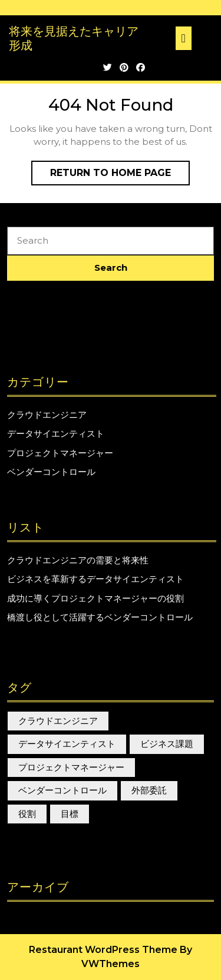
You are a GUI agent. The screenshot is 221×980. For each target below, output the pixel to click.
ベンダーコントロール (51, 472)
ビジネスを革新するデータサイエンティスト (95, 579)
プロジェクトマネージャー (60, 453)
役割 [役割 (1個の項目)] (27, 814)
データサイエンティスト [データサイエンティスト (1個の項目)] (67, 744)
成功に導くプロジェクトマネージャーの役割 (95, 598)
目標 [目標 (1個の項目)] (70, 814)
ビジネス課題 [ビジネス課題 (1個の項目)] (167, 744)
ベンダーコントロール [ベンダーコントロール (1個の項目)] (62, 790)
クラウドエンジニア (47, 415)
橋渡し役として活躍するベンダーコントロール (100, 617)
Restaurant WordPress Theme (103, 950)
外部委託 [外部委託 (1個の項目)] (149, 790)
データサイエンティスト (56, 433)
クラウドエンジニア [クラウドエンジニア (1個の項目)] (58, 721)
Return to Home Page (120, 175)
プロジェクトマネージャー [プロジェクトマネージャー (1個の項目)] (71, 767)
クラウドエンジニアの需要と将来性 (78, 560)
